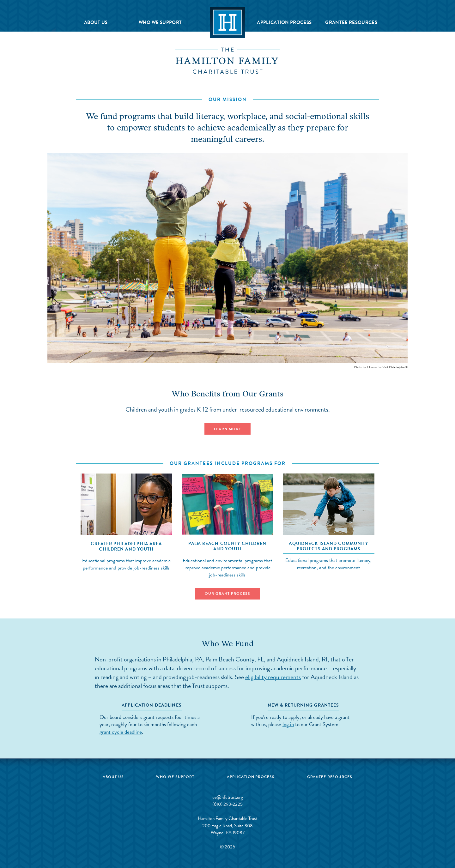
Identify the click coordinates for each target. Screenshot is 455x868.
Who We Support (160, 22)
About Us (96, 22)
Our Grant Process (227, 594)
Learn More (227, 429)
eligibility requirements (273, 677)
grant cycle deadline (121, 732)
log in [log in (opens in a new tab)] (288, 724)
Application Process (284, 22)
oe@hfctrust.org (228, 797)
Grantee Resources (351, 22)
